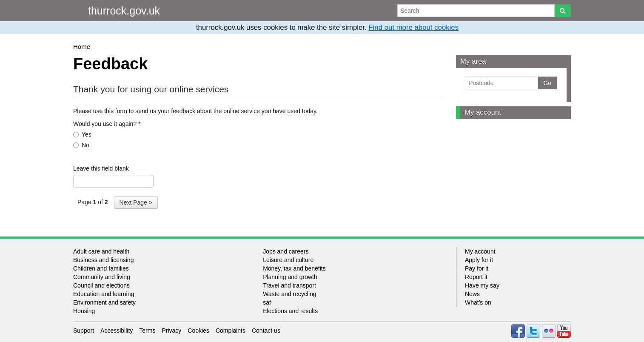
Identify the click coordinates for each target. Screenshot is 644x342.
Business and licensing (103, 260)
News (472, 294)
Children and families (101, 268)
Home (82, 47)
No (81, 145)
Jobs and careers (286, 251)
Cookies (198, 331)
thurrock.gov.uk (124, 11)
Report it (476, 277)
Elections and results (290, 311)
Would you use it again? (107, 124)
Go (547, 83)
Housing (84, 311)
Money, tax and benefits (294, 268)
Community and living (102, 277)
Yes (82, 134)
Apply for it (479, 260)
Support (84, 331)
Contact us (266, 331)
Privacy (171, 331)
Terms (147, 331)
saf (267, 302)
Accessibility (117, 331)
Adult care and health (101, 251)
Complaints (231, 331)
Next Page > (136, 202)
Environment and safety (104, 302)
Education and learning (104, 294)
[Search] (563, 11)
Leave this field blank (101, 168)
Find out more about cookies (413, 27)
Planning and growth (290, 277)
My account (483, 113)
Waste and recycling (290, 294)
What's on (478, 302)
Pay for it (477, 268)
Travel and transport (289, 285)
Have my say (482, 285)
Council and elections (101, 285)
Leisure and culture (288, 260)
